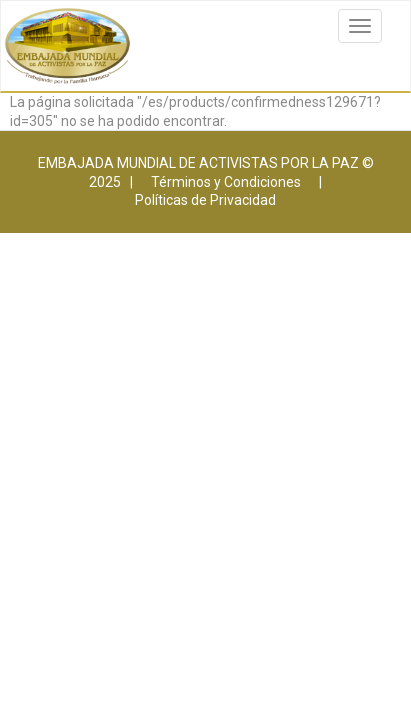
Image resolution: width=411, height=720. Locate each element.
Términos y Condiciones (226, 182)
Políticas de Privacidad (205, 200)
